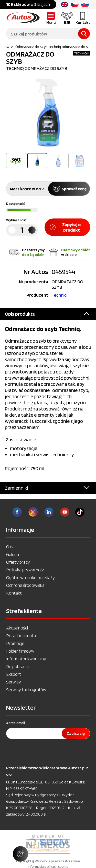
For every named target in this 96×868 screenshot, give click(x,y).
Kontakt (14, 593)
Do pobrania (17, 666)
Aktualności (17, 628)
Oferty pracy (18, 562)
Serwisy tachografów (26, 689)
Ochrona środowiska (25, 585)
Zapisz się (76, 733)
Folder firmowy (20, 651)
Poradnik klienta (21, 636)
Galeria (13, 554)
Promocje (15, 643)
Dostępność (15, 204)
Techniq (59, 295)
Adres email (15, 723)
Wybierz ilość (16, 220)
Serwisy (14, 682)
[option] (48, 112)
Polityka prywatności (26, 570)
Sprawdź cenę (69, 189)
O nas (11, 547)
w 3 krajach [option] (28, 4)
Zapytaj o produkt (65, 227)
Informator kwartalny (26, 659)
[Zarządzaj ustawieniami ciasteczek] (20, 854)
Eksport (14, 674)
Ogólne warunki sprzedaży (30, 577)
